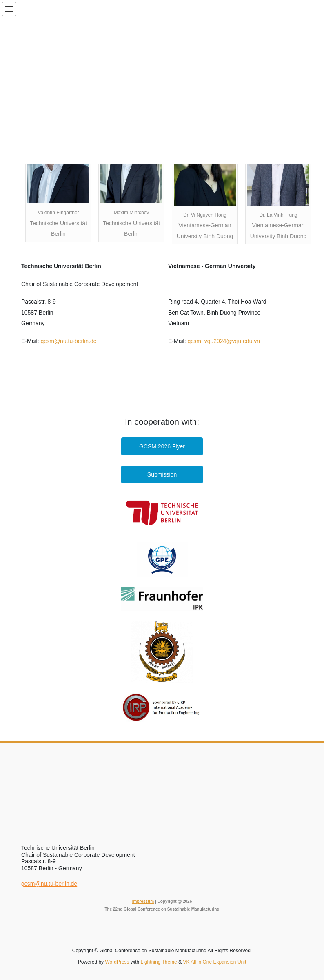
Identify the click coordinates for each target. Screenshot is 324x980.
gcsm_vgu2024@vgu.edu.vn (224, 341)
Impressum (143, 901)
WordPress (117, 962)
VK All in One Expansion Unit (214, 962)
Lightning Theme (159, 962)
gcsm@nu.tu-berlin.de (68, 341)
